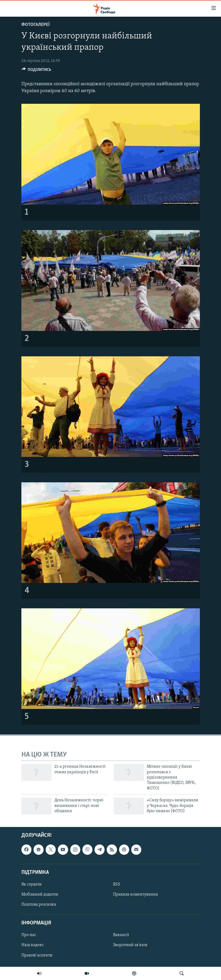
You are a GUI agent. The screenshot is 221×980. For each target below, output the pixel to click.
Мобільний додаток (40, 894)
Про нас (29, 935)
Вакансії (121, 935)
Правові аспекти (37, 955)
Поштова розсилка (39, 905)
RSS (117, 884)
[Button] (37, 71)
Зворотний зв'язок (130, 945)
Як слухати (32, 884)
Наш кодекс (33, 945)
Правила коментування (135, 894)
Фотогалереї (36, 25)
